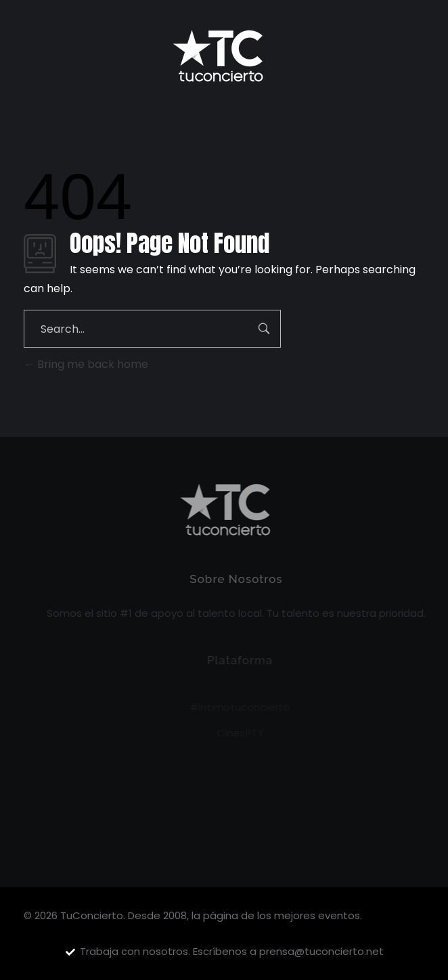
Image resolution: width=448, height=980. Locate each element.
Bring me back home (86, 364)
